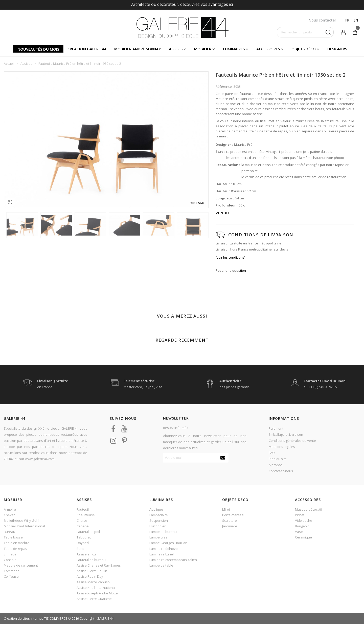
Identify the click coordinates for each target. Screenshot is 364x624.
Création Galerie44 (87, 49)
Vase (299, 532)
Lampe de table (161, 565)
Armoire (10, 509)
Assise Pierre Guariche (94, 599)
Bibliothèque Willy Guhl (21, 521)
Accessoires (268, 49)
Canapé (83, 526)
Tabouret (84, 537)
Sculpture (230, 521)
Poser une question (231, 271)
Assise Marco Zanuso (93, 582)
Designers (337, 49)
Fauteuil (83, 509)
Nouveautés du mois (38, 49)
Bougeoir (302, 526)
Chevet (9, 515)
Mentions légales (282, 447)
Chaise (82, 521)
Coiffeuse (11, 576)
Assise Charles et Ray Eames (99, 565)
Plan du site (278, 459)
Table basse (13, 537)
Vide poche (304, 521)
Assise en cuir (87, 554)
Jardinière (230, 526)
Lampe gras (158, 537)
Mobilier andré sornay (138, 49)
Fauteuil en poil (88, 532)
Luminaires (234, 49)
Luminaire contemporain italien (173, 560)
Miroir (227, 509)
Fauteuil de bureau (91, 560)
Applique (156, 509)
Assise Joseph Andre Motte (97, 593)
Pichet (300, 515)
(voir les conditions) (230, 257)
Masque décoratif (309, 509)
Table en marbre (17, 543)
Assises (176, 49)
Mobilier (203, 49)
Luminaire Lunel (162, 554)
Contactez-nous (281, 471)
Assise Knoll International (96, 588)
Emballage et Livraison (286, 434)
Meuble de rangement (21, 565)
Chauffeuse (86, 515)
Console (10, 560)
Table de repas (15, 549)
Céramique (303, 537)
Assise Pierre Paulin (92, 571)
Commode (12, 571)
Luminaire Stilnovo (164, 549)
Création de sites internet (23, 618)
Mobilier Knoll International (24, 526)
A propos (276, 465)
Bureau (9, 532)
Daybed (83, 543)
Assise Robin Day (90, 576)
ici (231, 4)
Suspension (159, 521)
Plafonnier (157, 526)
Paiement (276, 428)
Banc (80, 549)
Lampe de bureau (163, 532)
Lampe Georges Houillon (168, 543)
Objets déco (304, 49)
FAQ (272, 453)
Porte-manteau (234, 515)
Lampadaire (159, 515)
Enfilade (10, 554)
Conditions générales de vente (292, 441)
